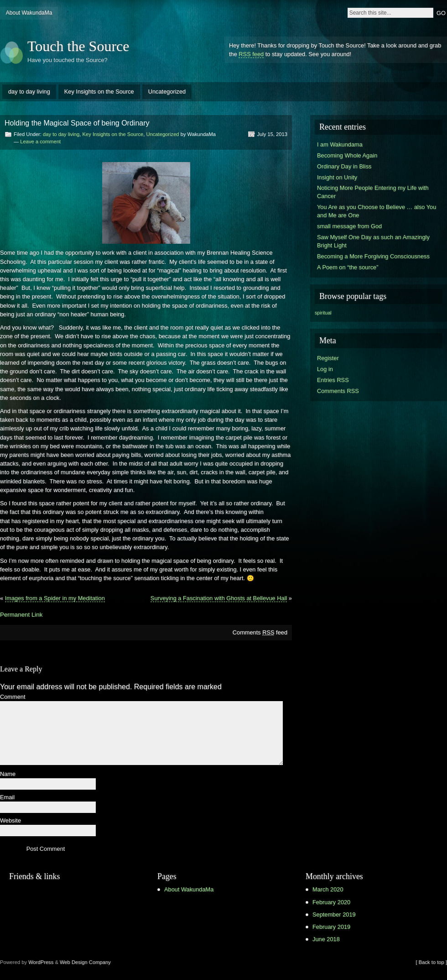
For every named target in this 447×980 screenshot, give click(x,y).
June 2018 (326, 939)
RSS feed (251, 54)
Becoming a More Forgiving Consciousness (373, 256)
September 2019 (334, 914)
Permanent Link (21, 615)
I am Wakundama (340, 144)
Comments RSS (338, 391)
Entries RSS (333, 380)
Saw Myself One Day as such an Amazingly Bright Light (373, 241)
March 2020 (328, 889)
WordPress (41, 962)
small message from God (349, 226)
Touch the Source (78, 46)
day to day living (29, 92)
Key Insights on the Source (99, 92)
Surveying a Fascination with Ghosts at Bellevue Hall (219, 598)
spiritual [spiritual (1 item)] (323, 313)
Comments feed (260, 632)
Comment (13, 697)
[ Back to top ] (431, 962)
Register (328, 358)
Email (7, 798)
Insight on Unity (337, 177)
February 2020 (331, 902)
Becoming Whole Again (347, 155)
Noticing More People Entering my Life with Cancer (373, 192)
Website (10, 821)
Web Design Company (85, 962)
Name (8, 774)
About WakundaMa (29, 13)
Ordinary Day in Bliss (344, 166)
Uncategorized (167, 92)
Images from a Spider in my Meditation (55, 598)
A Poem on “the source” (348, 267)
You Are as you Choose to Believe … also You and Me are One (377, 211)
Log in (325, 369)
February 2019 (331, 927)
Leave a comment (40, 141)
